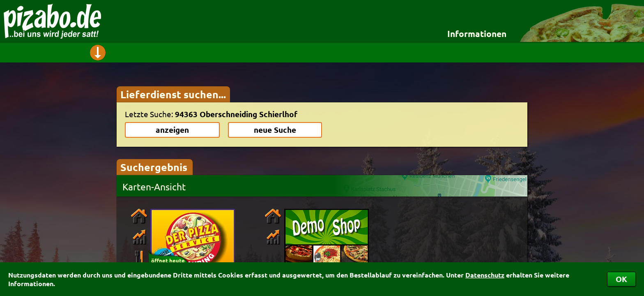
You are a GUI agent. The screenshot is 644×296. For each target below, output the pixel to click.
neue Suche (275, 130)
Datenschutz (485, 275)
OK (621, 279)
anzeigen (172, 130)
